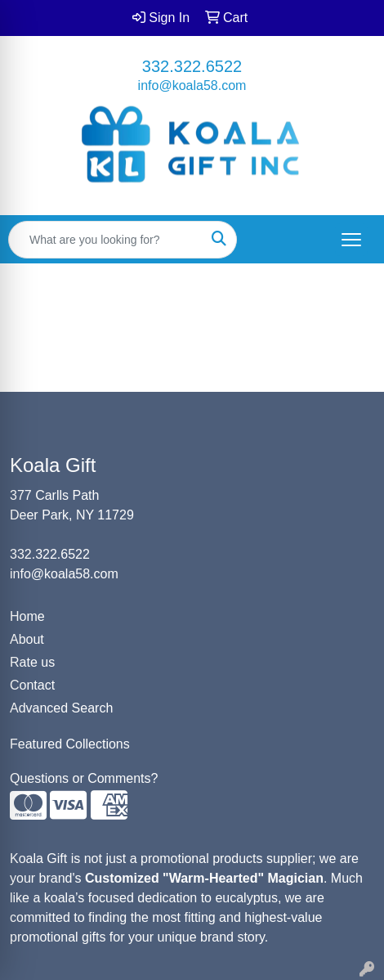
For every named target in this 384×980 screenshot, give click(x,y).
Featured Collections (70, 744)
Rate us (32, 662)
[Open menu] (351, 240)
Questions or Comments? (84, 778)
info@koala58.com (192, 85)
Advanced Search (61, 708)
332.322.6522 (192, 66)
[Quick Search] (105, 240)
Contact (32, 685)
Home (27, 616)
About (27, 639)
